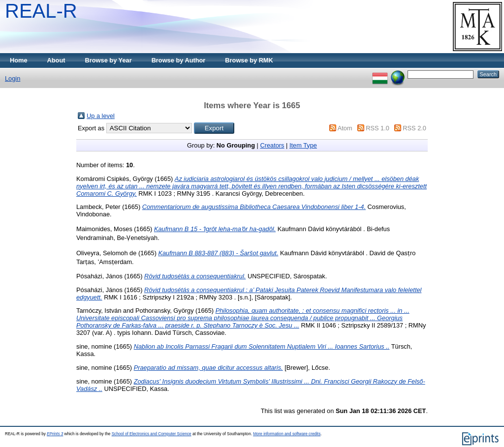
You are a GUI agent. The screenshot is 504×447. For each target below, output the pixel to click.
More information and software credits (287, 434)
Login (13, 78)
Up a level (101, 116)
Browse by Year (109, 60)
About (56, 60)
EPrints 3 (55, 434)
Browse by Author (179, 60)
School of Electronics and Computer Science (152, 434)
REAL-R (41, 11)
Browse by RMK (249, 60)
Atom (345, 128)
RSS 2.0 (414, 128)
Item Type (303, 145)
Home (19, 60)
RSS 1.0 (378, 128)
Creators (272, 145)
